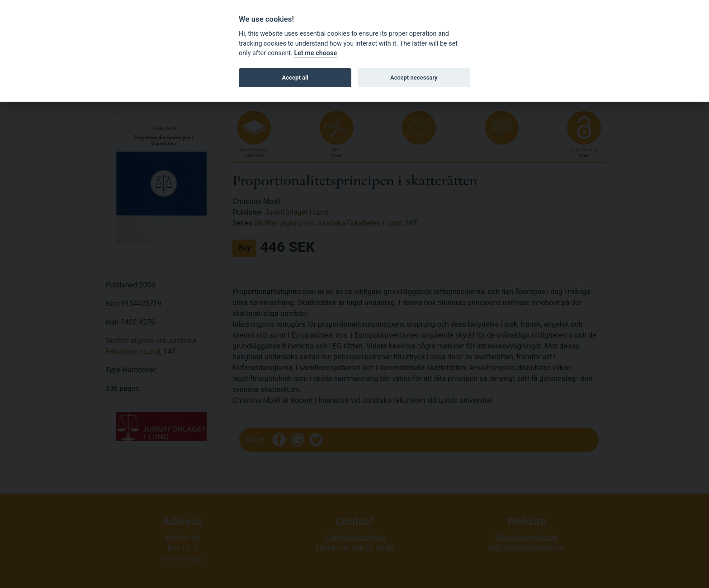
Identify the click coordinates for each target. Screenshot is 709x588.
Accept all (295, 78)
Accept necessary (414, 78)
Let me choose (315, 53)
